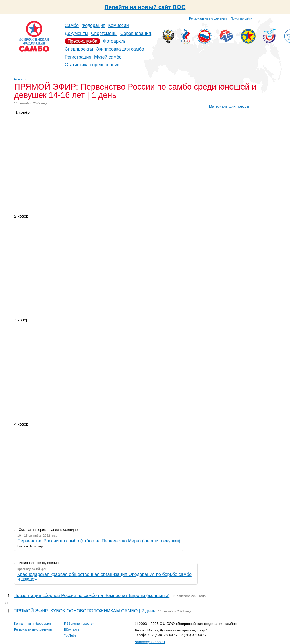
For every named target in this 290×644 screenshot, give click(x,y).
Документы (76, 33)
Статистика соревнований (92, 65)
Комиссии (119, 25)
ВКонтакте (72, 629)
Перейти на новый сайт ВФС (145, 7)
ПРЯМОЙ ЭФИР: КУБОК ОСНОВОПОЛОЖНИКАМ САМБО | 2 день (85, 611)
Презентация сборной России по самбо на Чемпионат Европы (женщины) (92, 596)
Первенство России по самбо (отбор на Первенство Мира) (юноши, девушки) (99, 541)
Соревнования (136, 33)
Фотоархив (114, 41)
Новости (20, 79)
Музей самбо (108, 57)
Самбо (72, 25)
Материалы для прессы (229, 106)
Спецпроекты (79, 49)
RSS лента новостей (79, 624)
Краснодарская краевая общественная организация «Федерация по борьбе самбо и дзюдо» (104, 577)
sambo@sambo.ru (150, 642)
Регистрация (78, 57)
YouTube (70, 635)
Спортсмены (104, 33)
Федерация (94, 25)
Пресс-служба (83, 41)
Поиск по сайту (242, 18)
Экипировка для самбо (120, 49)
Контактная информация (33, 624)
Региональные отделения (208, 18)
